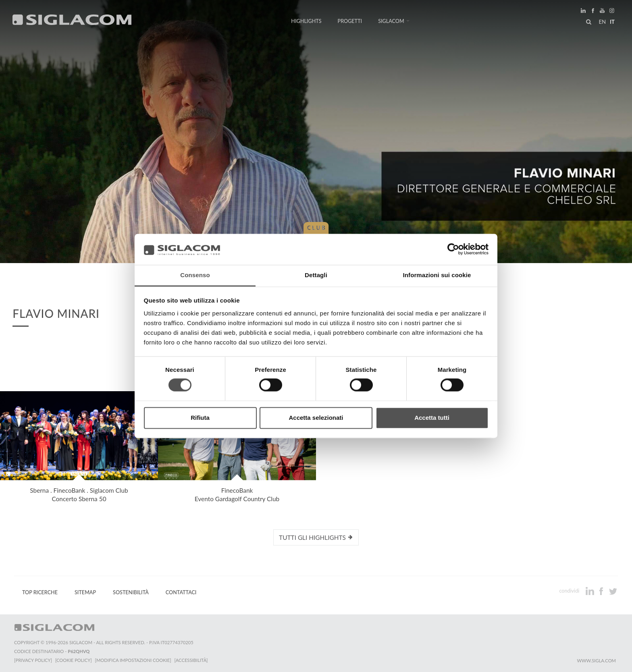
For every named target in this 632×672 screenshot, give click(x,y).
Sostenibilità (131, 592)
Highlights (306, 21)
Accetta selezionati (316, 418)
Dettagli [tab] (316, 275)
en (602, 22)
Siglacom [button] (394, 21)
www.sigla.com (596, 661)
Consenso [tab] (195, 275)
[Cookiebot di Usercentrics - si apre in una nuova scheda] (453, 249)
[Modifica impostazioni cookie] (133, 660)
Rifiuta (200, 418)
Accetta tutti (432, 418)
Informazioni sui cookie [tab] (437, 275)
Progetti (350, 21)
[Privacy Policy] (33, 660)
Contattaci (181, 592)
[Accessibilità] (191, 660)
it (612, 22)
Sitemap (85, 592)
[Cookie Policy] (74, 660)
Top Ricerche (40, 592)
